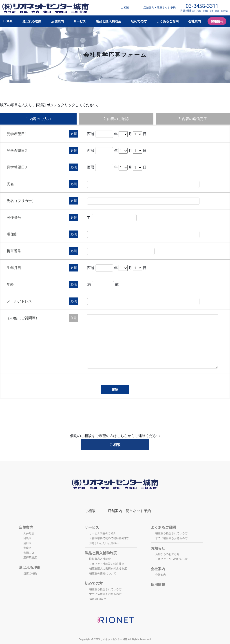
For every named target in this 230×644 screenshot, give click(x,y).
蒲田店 (27, 543)
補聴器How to (98, 599)
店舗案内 (57, 21)
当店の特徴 (30, 573)
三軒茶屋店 (30, 557)
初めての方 (139, 21)
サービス (80, 21)
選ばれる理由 (32, 21)
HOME (8, 21)
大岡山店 (29, 553)
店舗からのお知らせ (167, 554)
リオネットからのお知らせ (171, 559)
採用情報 (217, 21)
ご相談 (125, 8)
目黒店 (27, 538)
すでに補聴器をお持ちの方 (105, 594)
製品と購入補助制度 (101, 553)
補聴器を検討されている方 (105, 589)
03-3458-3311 (202, 6)
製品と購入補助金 (108, 21)
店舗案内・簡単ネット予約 (159, 8)
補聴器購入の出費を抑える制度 (108, 568)
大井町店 (29, 533)
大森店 (27, 548)
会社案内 (195, 21)
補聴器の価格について (103, 573)
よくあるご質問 (168, 21)
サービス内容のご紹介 (103, 533)
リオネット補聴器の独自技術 (107, 564)
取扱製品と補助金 (100, 559)
